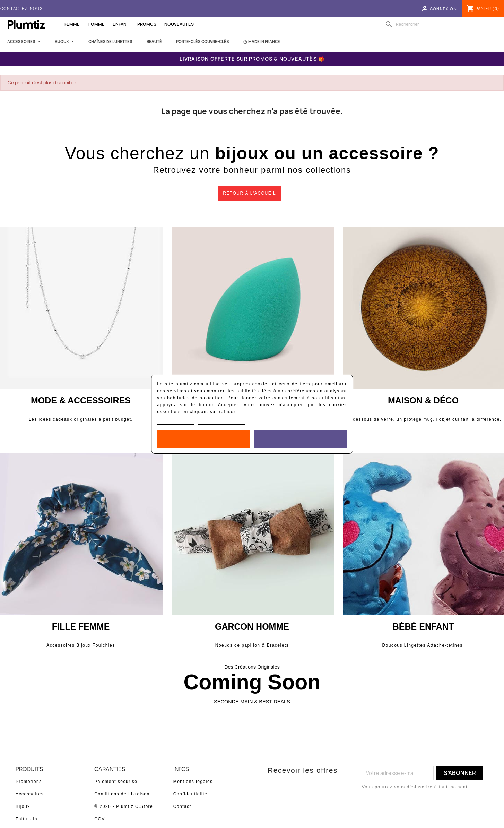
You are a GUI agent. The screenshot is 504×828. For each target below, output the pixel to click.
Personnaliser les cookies (221, 422)
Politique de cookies (176, 422)
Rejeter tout (204, 439)
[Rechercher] (428, 24)
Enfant (121, 24)
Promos (147, 24)
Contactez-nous (21, 8)
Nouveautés (179, 24)
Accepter (301, 439)
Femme (72, 24)
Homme (96, 24)
